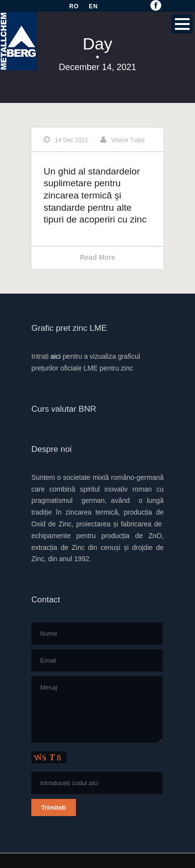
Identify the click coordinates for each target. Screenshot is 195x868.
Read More (97, 257)
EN (93, 6)
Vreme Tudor (128, 140)
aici (56, 356)
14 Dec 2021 (72, 140)
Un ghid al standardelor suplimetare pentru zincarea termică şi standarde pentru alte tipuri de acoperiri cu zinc (95, 196)
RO (74, 6)
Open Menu (182, 24)
